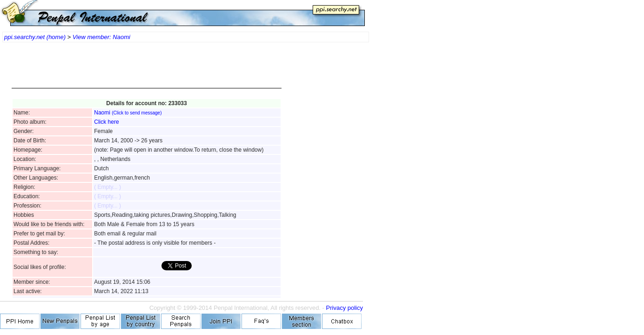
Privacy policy (345, 308)
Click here (106, 122)
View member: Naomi (101, 37)
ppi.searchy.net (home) (35, 37)
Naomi (128, 113)
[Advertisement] (147, 70)
